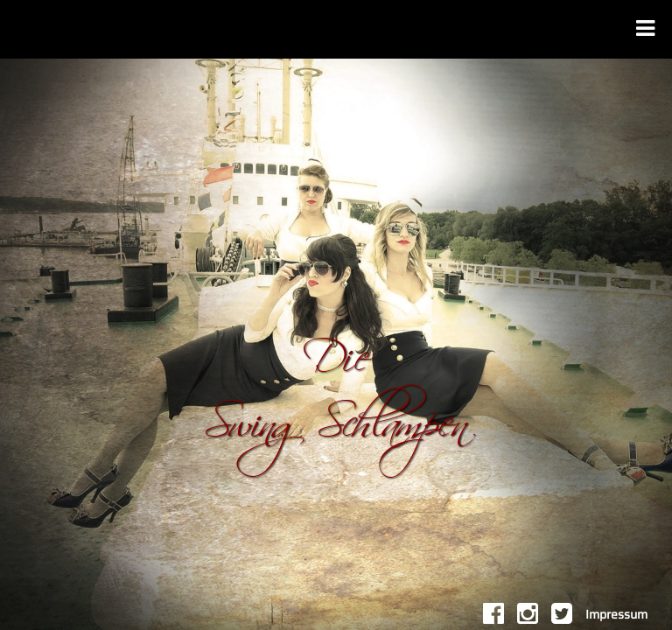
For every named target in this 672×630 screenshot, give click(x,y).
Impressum (616, 615)
